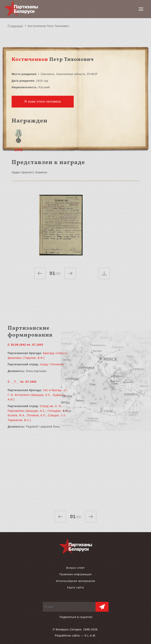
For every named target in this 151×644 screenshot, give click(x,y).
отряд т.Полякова (52, 364)
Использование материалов (76, 581)
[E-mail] (69, 607)
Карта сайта (75, 587)
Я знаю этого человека (43, 102)
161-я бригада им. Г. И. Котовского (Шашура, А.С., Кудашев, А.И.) (38, 395)
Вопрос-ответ (75, 568)
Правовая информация (75, 574)
